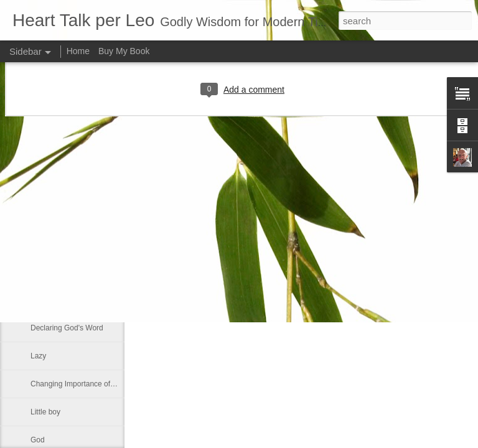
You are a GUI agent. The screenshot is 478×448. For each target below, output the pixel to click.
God (38, 440)
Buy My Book (124, 51)
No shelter (48, 272)
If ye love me (52, 244)
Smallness (48, 188)
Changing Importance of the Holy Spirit (95, 384)
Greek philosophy (59, 300)
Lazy (38, 356)
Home (78, 51)
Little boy (45, 412)
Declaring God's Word (67, 328)
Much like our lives (61, 216)
